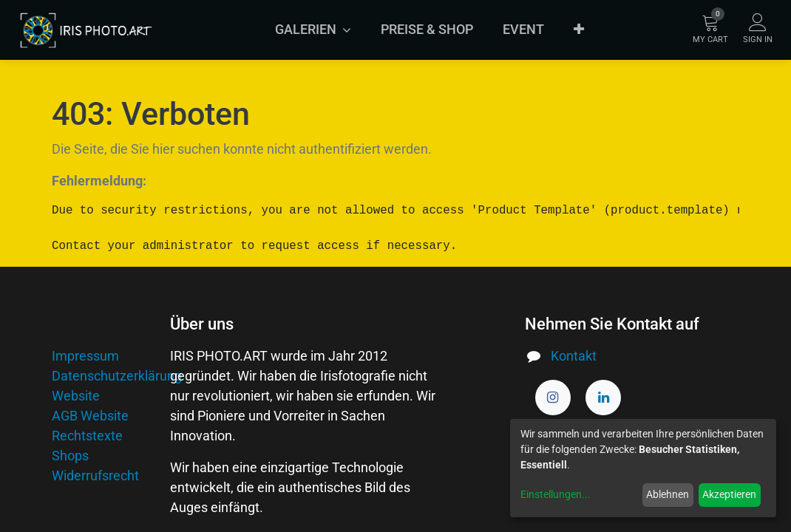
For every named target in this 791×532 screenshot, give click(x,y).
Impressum (85, 356)
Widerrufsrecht (95, 475)
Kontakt (574, 356)
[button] (579, 30)
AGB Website (90, 416)
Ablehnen (668, 494)
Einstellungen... (556, 494)
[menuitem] (427, 30)
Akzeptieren (729, 494)
